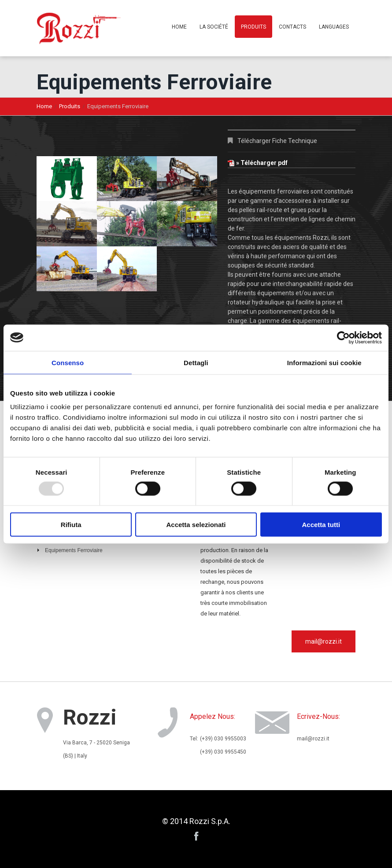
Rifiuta (71, 525)
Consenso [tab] (68, 362)
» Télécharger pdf (258, 163)
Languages (334, 27)
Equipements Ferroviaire (74, 550)
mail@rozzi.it (324, 641)
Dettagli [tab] (196, 362)
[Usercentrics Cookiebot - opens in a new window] (343, 337)
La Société (214, 27)
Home (179, 27)
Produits (253, 27)
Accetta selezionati (196, 525)
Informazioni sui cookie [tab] (324, 362)
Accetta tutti (321, 525)
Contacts (292, 27)
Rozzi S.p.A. (210, 821)
